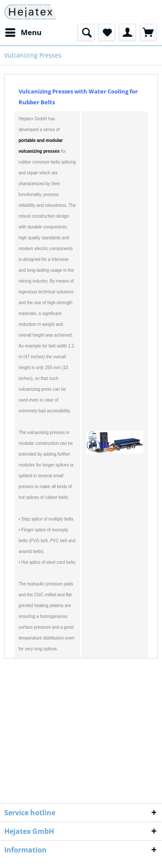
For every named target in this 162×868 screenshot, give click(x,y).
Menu (23, 31)
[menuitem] (23, 32)
